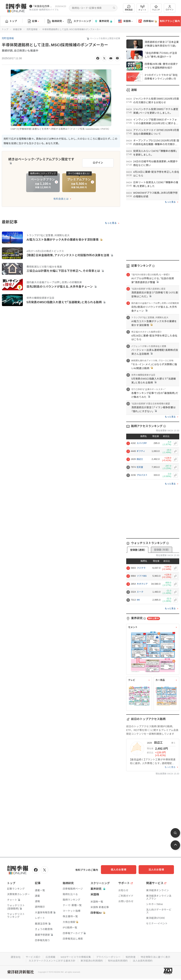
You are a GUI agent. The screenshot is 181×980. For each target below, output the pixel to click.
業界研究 (103, 21)
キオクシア (142, 584)
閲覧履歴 (129, 8)
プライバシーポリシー (109, 957)
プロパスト (142, 475)
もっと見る (111, 222)
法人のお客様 (158, 870)
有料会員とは (61, 198)
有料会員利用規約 (118, 960)
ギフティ (141, 451)
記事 (33, 21)
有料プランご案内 (170, 21)
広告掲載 (50, 957)
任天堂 (140, 467)
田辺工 (140, 459)
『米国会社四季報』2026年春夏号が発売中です (43, 6)
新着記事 (17, 29)
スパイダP (142, 443)
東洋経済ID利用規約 (92, 960)
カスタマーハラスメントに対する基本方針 (51, 960)
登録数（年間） (162, 550)
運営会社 (14, 957)
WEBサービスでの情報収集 (75, 957)
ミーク (140, 592)
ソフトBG (142, 576)
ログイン (170, 8)
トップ (11, 21)
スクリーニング (79, 21)
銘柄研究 (56, 21)
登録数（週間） (138, 550)
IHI (138, 600)
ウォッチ (156, 8)
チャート (142, 8)
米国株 (125, 21)
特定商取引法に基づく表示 (157, 957)
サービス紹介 (32, 957)
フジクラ (141, 568)
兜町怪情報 (32, 29)
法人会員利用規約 (144, 960)
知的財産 (131, 957)
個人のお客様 (123, 870)
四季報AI (148, 21)
